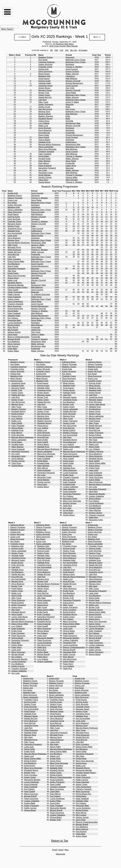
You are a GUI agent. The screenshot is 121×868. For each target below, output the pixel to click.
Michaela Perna (14, 247)
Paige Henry (17, 647)
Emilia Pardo (13, 273)
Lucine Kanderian (15, 323)
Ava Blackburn (14, 264)
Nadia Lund (43, 126)
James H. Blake (72, 102)
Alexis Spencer (14, 344)
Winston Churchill (73, 81)
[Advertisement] (99, 17)
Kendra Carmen (45, 177)
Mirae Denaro (44, 74)
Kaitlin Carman (14, 294)
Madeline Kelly (45, 76)
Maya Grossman (14, 306)
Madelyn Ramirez (46, 116)
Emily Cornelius (14, 259)
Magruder (70, 104)
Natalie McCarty (45, 97)
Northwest (70, 64)
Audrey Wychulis (45, 64)
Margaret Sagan (45, 90)
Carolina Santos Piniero (17, 287)
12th (67, 50)
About (61, 850)
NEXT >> (97, 37)
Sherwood (70, 57)
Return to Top (60, 841)
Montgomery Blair (73, 123)
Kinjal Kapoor (44, 79)
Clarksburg (70, 76)
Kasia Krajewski (45, 166)
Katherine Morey (69, 362)
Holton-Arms (71, 166)
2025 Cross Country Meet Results (63, 46)
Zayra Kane (12, 335)
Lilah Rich (43, 100)
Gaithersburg (71, 142)
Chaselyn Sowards (46, 152)
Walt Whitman (71, 79)
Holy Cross (70, 109)
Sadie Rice (68, 506)
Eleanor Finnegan (15, 198)
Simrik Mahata (44, 175)
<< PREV (22, 37)
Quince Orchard (72, 72)
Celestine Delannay (47, 62)
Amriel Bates (44, 156)
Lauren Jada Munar (97, 404)
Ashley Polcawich (46, 104)
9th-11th (74, 50)
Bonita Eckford (45, 114)
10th (56, 50)
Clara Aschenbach (15, 302)
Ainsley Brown (44, 88)
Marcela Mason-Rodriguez (50, 145)
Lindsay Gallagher (71, 487)
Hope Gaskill (44, 137)
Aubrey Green (44, 95)
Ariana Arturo (44, 121)
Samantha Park (69, 643)
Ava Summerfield (15, 233)
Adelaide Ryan (45, 142)
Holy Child (70, 88)
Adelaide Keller (45, 83)
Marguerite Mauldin (16, 285)
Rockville (69, 121)
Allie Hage (12, 271)
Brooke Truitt (44, 93)
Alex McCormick (45, 109)
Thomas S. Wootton (74, 67)
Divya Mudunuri (45, 130)
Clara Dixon (43, 180)
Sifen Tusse (43, 102)
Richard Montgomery (74, 83)
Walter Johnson (72, 74)
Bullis (68, 107)
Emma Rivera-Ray (15, 309)
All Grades (83, 50)
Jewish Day (36, 330)
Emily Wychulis (45, 128)
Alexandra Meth (14, 320)
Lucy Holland (44, 123)
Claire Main (12, 349)
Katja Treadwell (45, 154)
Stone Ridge (71, 93)
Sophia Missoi (44, 182)
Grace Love (12, 200)
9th (52, 50)
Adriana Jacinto (14, 332)
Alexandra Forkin (46, 173)
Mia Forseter (13, 330)
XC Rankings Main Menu (63, 44)
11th (62, 50)
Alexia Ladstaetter (46, 147)
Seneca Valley (72, 177)
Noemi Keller (44, 135)
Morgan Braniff (14, 339)
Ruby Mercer (44, 163)
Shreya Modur (44, 140)
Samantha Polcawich (47, 168)
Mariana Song (44, 112)
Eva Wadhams (14, 342)
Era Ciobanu (13, 318)
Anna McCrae (44, 133)
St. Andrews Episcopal (40, 294)
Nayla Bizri (67, 466)
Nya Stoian (43, 60)
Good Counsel (72, 69)
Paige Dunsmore (70, 454)
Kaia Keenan (13, 346)
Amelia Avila (44, 69)
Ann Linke (43, 170)
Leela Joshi (12, 236)
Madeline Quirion (46, 57)
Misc (67, 850)
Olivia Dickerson (14, 250)
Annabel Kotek (45, 159)
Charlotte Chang (45, 67)
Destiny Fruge (44, 107)
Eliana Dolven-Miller (16, 262)
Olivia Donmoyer (45, 72)
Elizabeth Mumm (45, 119)
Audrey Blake (13, 351)
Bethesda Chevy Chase (76, 60)
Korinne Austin (44, 81)
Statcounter (60, 854)
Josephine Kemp (45, 86)
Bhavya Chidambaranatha (18, 337)
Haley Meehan (44, 161)
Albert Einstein (72, 180)
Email (55, 850)
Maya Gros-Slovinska (47, 149)
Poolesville (70, 133)
